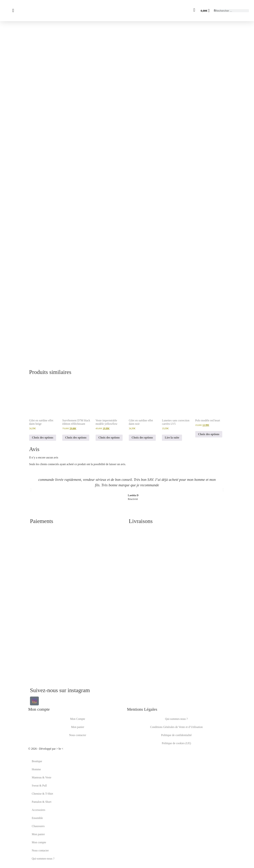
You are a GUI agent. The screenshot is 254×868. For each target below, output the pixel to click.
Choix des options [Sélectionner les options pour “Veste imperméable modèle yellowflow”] (109, 438)
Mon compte (39, 842)
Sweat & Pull (39, 786)
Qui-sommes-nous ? (176, 719)
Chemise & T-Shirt (42, 794)
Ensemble (37, 818)
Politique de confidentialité (176, 735)
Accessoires (38, 810)
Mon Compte (78, 719)
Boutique (37, 761)
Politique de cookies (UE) (176, 743)
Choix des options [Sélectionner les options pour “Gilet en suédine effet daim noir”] (142, 438)
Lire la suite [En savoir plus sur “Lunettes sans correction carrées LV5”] (172, 438)
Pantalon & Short (42, 802)
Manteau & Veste (42, 777)
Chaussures (38, 826)
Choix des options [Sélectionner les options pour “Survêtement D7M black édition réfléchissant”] (76, 438)
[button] (31, 490)
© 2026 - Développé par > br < (46, 749)
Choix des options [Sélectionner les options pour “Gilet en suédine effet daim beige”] (43, 438)
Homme (36, 769)
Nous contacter (78, 735)
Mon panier (78, 727)
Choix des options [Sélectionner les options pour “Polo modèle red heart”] (209, 434)
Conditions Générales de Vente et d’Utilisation (176, 727)
